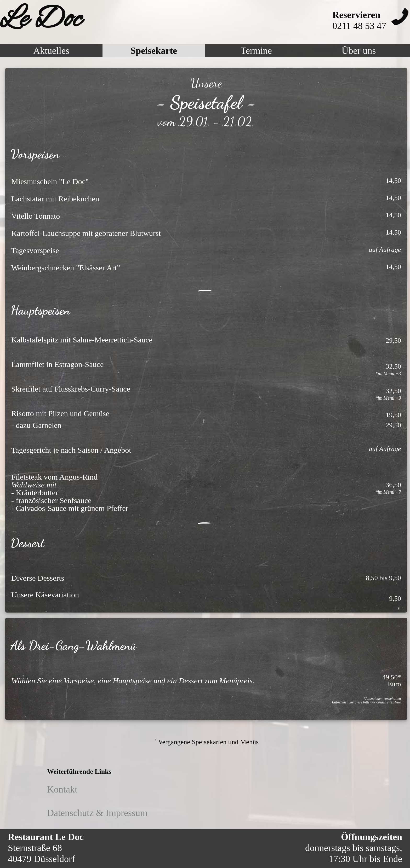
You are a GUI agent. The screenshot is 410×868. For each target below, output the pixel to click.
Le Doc (41, 20)
